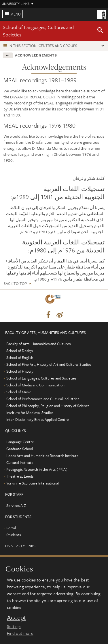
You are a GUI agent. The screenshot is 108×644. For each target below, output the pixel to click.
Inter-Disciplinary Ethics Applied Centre (38, 419)
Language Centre (20, 442)
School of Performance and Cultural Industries (43, 399)
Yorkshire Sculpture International (33, 483)
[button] (100, 31)
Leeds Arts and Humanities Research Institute (42, 456)
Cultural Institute (20, 462)
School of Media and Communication (35, 385)
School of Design (20, 351)
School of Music (19, 392)
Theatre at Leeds (20, 476)
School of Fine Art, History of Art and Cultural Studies (49, 364)
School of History (20, 371)
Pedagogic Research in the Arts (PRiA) (37, 469)
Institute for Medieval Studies (30, 413)
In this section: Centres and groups (43, 46)
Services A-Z (16, 505)
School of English (20, 357)
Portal (11, 528)
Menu (16, 14)
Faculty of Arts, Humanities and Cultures (38, 344)
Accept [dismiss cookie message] (17, 618)
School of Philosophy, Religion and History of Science (48, 406)
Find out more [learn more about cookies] (20, 633)
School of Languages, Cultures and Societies (41, 378)
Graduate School (20, 449)
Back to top (15, 284)
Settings (14, 626)
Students (14, 535)
